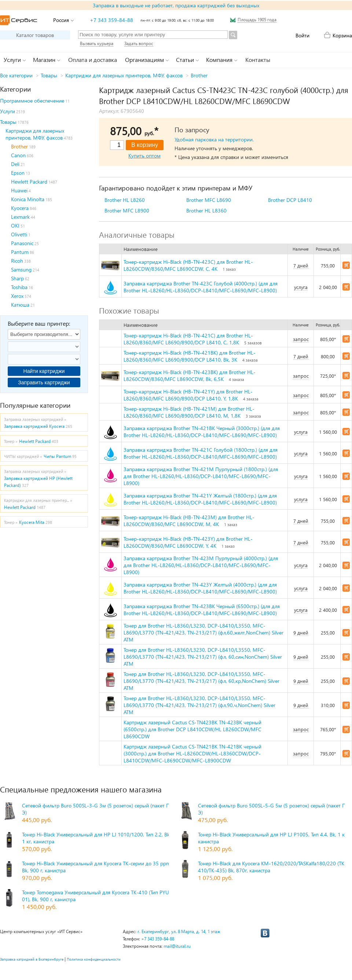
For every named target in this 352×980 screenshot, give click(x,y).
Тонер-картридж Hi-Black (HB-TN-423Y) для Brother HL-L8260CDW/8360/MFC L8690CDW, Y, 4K (188, 542)
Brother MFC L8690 (209, 200)
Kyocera (20, 208)
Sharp (17, 278)
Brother (199, 75)
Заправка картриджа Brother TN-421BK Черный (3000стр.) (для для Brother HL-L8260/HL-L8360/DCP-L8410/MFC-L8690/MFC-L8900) (202, 432)
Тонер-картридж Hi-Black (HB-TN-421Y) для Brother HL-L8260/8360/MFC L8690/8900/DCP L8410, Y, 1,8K (188, 395)
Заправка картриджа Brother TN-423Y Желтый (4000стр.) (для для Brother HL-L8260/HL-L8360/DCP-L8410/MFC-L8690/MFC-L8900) (200, 588)
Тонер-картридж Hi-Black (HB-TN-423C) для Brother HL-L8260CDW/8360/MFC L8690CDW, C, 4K (188, 265)
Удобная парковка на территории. (214, 139)
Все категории (16, 75)
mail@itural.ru (177, 946)
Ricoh (17, 261)
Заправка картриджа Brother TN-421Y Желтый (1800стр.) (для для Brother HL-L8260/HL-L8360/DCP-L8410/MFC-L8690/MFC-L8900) (200, 499)
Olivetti (19, 234)
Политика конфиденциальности (94, 959)
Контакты (258, 60)
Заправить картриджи (44, 382)
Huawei (19, 190)
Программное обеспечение (32, 101)
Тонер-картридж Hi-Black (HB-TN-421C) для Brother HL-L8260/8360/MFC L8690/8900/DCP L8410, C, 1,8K (188, 339)
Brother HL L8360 (206, 210)
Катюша (20, 305)
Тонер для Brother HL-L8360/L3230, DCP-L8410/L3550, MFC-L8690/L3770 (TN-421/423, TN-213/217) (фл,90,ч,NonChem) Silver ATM (199, 705)
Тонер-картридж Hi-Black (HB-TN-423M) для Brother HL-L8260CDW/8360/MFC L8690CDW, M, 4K (189, 521)
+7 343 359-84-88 (111, 20)
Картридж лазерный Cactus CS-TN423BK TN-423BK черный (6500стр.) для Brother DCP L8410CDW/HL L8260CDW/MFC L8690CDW (192, 729)
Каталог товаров (35, 35)
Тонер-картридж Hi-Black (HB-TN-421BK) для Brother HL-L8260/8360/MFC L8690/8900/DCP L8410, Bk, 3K (190, 356)
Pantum (20, 252)
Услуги (8, 111)
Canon (18, 155)
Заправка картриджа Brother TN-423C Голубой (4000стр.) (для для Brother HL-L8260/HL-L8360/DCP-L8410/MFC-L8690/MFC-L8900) (201, 287)
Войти (302, 35)
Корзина (342, 35)
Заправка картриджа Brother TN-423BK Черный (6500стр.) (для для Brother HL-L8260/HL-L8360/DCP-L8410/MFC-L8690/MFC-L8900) (202, 610)
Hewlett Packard (29, 182)
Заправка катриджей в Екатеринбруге (32, 959)
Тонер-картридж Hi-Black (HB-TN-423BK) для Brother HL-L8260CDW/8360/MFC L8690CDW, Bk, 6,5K (190, 376)
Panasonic (22, 243)
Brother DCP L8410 (290, 200)
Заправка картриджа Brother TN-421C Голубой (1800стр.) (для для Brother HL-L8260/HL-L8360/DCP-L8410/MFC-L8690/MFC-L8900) (201, 453)
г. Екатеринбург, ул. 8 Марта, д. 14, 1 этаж (179, 931)
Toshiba (19, 287)
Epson (18, 173)
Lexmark (20, 217)
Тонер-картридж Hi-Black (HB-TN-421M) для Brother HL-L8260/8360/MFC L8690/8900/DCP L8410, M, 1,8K (189, 412)
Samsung (21, 269)
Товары (49, 75)
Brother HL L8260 (125, 200)
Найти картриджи (44, 371)
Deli (15, 164)
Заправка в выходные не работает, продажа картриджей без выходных (176, 5)
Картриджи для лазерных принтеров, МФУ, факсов (124, 75)
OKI (15, 225)
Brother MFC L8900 (127, 210)
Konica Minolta (28, 199)
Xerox (17, 296)
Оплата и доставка (93, 60)
